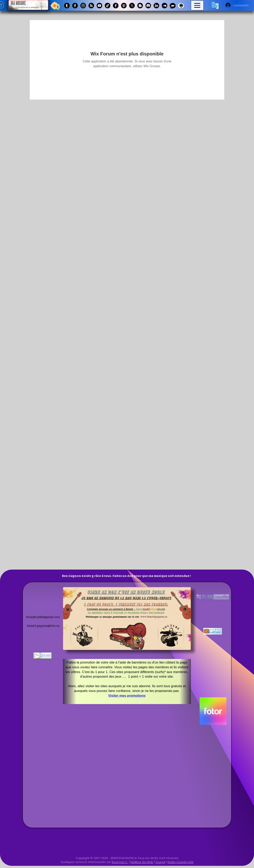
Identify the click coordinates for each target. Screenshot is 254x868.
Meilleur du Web (142, 862)
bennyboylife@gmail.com (43, 617)
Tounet (160, 862)
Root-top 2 (120, 862)
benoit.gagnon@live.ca (43, 626)
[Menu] (197, 5)
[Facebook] (75, 6)
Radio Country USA (180, 862)
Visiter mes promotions (127, 696)
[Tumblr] (67, 6)
